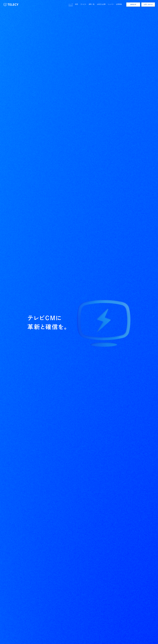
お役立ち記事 (101, 4)
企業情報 (119, 4)
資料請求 (133, 4)
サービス (83, 4)
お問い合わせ (148, 4)
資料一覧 (92, 4)
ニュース (111, 4)
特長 (77, 4)
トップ (71, 4)
